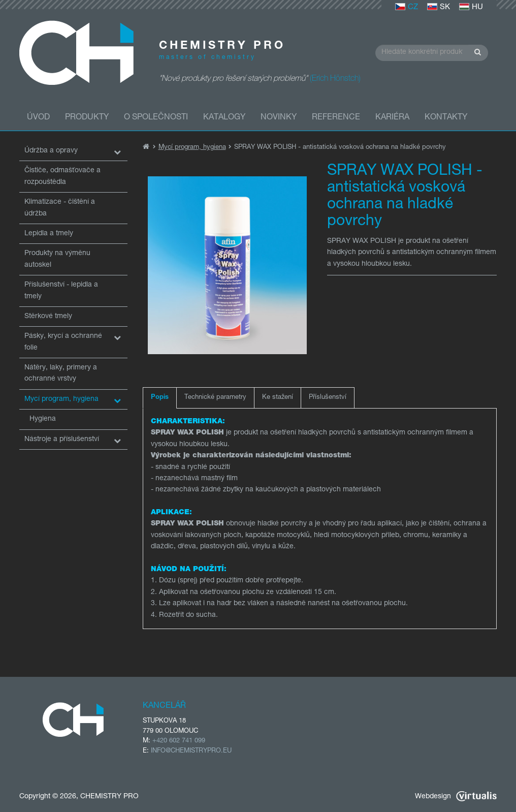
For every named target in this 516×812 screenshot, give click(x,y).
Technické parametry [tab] (215, 398)
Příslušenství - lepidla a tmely (61, 291)
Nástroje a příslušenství (62, 440)
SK (439, 7)
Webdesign (456, 797)
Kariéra (392, 118)
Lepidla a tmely (49, 234)
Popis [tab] (160, 398)
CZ (407, 7)
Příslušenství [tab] (328, 398)
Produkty (87, 118)
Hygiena (43, 419)
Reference (336, 118)
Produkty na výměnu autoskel (57, 259)
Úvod (38, 118)
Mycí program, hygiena (61, 399)
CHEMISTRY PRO (109, 797)
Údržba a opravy (51, 151)
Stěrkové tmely (48, 317)
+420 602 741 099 (179, 741)
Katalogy (224, 118)
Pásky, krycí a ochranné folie (63, 342)
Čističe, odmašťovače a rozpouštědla (62, 176)
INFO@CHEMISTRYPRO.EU (191, 751)
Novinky (279, 118)
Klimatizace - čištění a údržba (60, 208)
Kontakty (446, 118)
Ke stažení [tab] (278, 398)
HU (471, 7)
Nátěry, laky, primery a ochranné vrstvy (61, 373)
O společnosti (156, 118)
